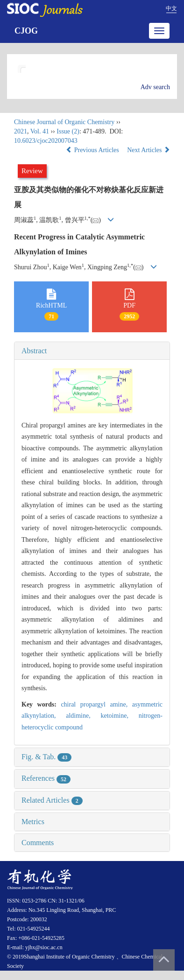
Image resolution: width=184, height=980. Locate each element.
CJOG (26, 31)
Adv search (155, 87)
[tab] (92, 351)
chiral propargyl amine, (96, 704)
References (46, 778)
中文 (171, 8)
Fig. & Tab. (46, 757)
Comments (38, 843)
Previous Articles (93, 150)
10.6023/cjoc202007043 (46, 141)
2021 (21, 131)
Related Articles (52, 800)
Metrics (33, 822)
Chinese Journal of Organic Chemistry (64, 122)
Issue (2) (68, 131)
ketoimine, (119, 716)
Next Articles (149, 150)
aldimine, (83, 716)
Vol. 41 (40, 131)
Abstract (34, 351)
